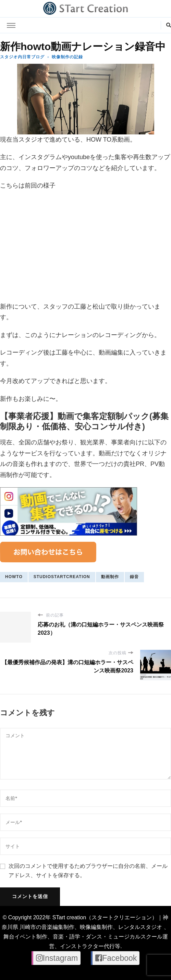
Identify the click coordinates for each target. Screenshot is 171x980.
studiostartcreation (62, 577)
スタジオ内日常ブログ (22, 57)
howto (14, 577)
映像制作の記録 (67, 57)
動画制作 (110, 577)
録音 (134, 577)
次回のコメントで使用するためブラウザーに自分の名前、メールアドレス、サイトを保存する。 (88, 870)
